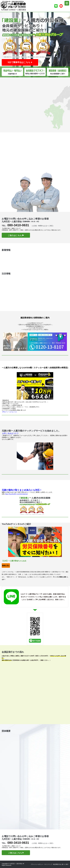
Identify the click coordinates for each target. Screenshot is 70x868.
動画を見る (6, 566)
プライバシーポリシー (37, 864)
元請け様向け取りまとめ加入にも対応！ (22, 490)
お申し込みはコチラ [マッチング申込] (10, 433)
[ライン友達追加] (56, 6)
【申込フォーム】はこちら (9, 412)
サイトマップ (48, 864)
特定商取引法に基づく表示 (61, 864)
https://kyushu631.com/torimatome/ (16, 494)
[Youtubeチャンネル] (61, 6)
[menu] (67, 3)
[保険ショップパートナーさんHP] (35, 341)
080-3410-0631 (18, 225)
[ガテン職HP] (35, 386)
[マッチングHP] (35, 456)
